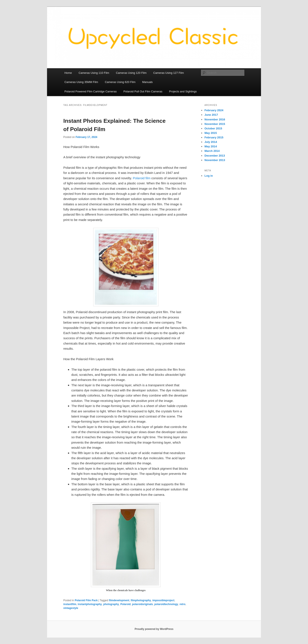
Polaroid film (142, 178)
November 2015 (215, 124)
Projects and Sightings (183, 91)
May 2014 (211, 146)
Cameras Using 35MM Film (81, 82)
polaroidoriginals (142, 604)
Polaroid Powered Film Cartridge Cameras (90, 91)
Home (68, 73)
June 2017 (211, 115)
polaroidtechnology (166, 604)
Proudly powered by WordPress (154, 629)
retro (182, 604)
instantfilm (70, 604)
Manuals (147, 82)
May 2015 (211, 133)
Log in (209, 176)
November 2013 (215, 160)
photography (111, 604)
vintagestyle (71, 608)
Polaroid (126, 604)
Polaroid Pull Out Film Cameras (143, 91)
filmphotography (141, 600)
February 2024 (214, 110)
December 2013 (215, 156)
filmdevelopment (119, 600)
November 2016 (215, 119)
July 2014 (211, 142)
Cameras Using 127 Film (168, 73)
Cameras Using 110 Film (94, 73)
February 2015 (214, 137)
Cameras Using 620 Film (120, 82)
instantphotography (90, 604)
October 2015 (213, 128)
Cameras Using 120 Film (131, 73)
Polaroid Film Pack (86, 600)
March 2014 (212, 151)
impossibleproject (163, 600)
